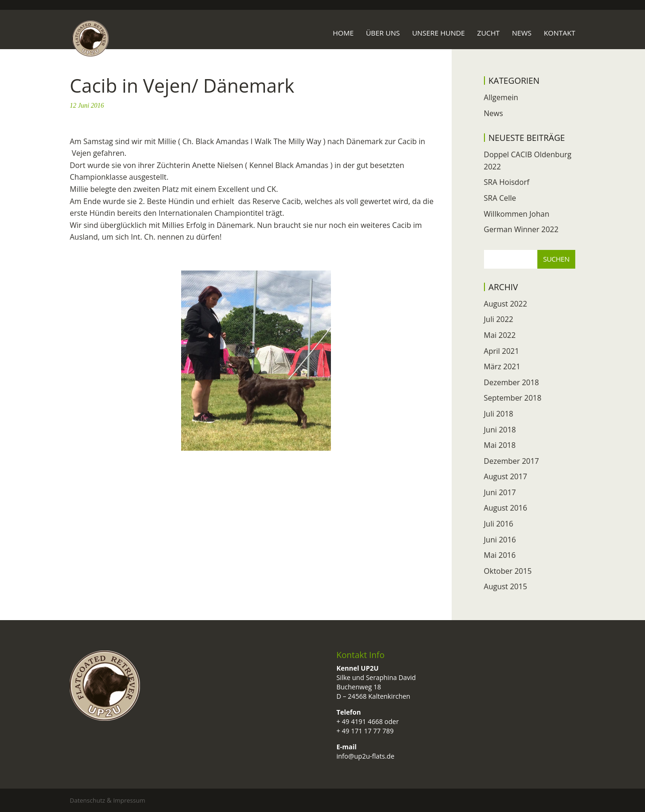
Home (343, 33)
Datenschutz (88, 800)
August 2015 (506, 586)
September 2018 (513, 398)
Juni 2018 (500, 430)
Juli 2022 (499, 319)
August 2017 (506, 476)
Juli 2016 (499, 524)
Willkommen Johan (517, 214)
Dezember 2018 (512, 382)
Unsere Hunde (438, 33)
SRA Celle (500, 198)
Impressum (131, 800)
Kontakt (560, 33)
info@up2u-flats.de (366, 756)
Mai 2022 (500, 335)
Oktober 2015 (508, 571)
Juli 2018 (499, 414)
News (522, 33)
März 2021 (502, 366)
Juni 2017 (500, 492)
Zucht (488, 33)
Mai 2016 (500, 555)
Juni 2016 (500, 540)
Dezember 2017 (512, 461)
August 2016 (506, 508)
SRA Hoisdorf (507, 182)
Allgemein (501, 97)
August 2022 (506, 304)
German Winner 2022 (521, 229)
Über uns (383, 33)
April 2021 (502, 351)
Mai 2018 (500, 445)
